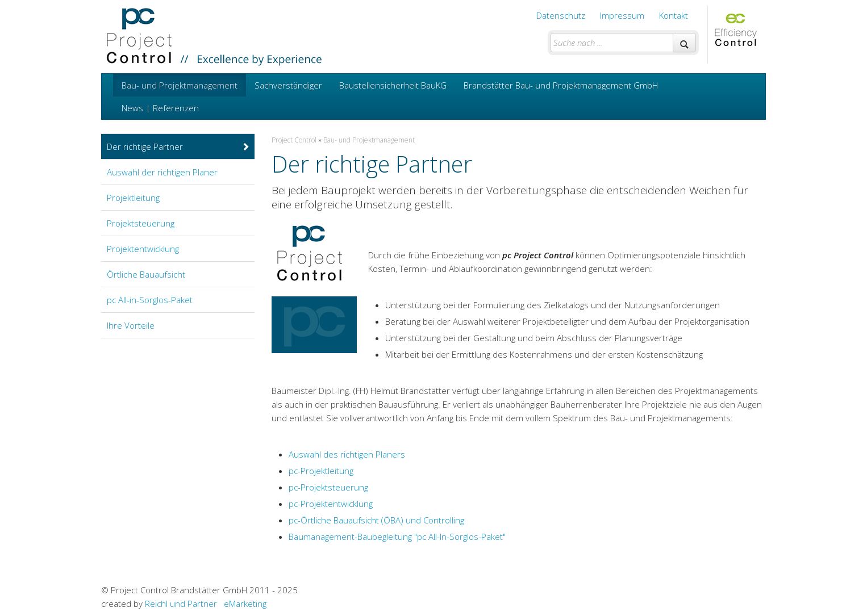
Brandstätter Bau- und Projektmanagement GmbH (561, 85)
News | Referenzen (160, 108)
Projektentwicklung (143, 249)
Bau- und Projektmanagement (180, 85)
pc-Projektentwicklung (331, 504)
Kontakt (674, 15)
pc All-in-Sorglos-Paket (150, 300)
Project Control (294, 140)
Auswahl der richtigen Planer (162, 172)
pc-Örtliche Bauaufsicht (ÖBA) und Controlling (376, 520)
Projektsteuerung (141, 223)
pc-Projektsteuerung (328, 487)
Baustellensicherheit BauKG (393, 85)
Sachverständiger (288, 85)
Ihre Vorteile (131, 325)
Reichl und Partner (181, 604)
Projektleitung (133, 198)
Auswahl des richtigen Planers (347, 454)
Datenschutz (561, 15)
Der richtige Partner (178, 146)
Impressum (622, 15)
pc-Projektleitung (321, 471)
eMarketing (245, 604)
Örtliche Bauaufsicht (146, 274)
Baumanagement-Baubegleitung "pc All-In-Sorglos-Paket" (397, 537)
